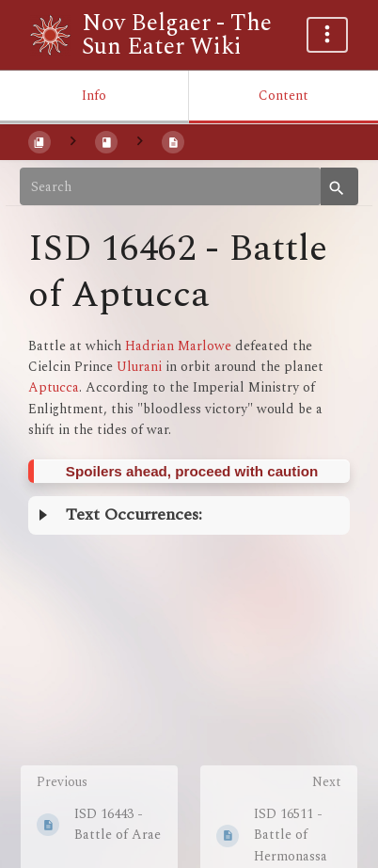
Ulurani (139, 367)
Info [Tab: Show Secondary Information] (94, 96)
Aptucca (54, 387)
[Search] (170, 186)
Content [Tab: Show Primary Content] (283, 96)
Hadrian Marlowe (178, 346)
